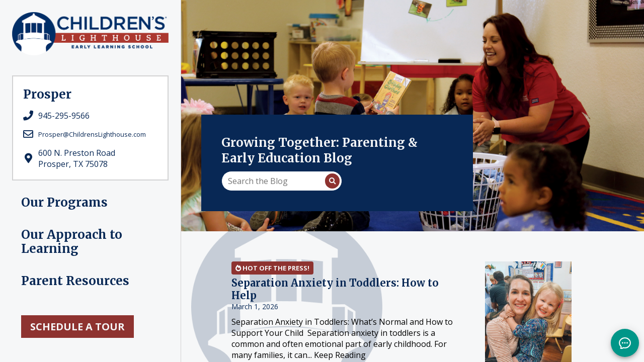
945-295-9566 (64, 116)
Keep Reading (340, 355)
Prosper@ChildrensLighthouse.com (92, 134)
